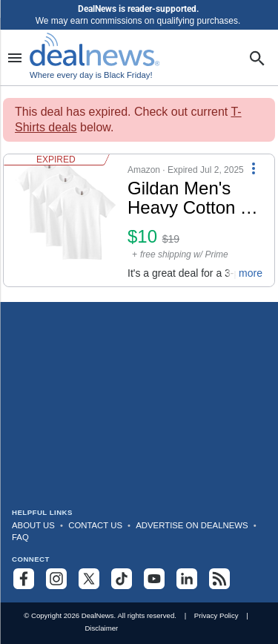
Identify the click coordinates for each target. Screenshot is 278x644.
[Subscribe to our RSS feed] (219, 579)
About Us (33, 525)
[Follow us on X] (89, 579)
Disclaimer (101, 628)
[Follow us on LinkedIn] (187, 579)
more (251, 273)
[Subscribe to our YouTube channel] (154, 579)
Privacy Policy (216, 615)
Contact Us (95, 525)
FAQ (20, 537)
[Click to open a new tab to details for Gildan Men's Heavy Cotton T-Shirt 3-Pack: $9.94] (66, 220)
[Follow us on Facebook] (24, 579)
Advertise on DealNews (192, 525)
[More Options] (254, 168)
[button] (139, 220)
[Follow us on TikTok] (122, 579)
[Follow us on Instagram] (56, 579)
